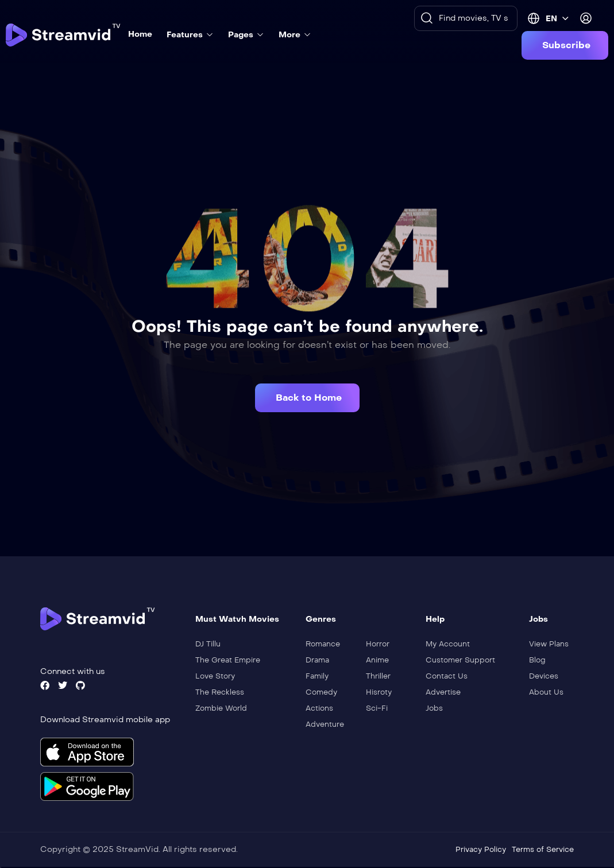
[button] (565, 45)
